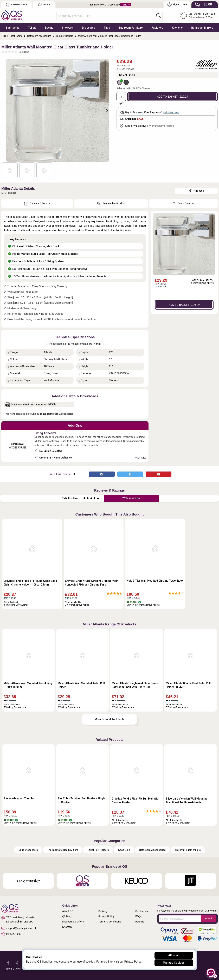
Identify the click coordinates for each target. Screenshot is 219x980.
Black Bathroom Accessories (57, 414)
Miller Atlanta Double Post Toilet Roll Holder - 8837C (188, 685)
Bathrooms (13, 28)
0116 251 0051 (12, 934)
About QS (68, 911)
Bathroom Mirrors (202, 28)
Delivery (103, 911)
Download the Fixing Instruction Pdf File (31, 405)
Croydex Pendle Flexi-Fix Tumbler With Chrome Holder (135, 800)
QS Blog (67, 916)
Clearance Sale (17, 5)
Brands (44, 5)
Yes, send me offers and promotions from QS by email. (189, 911)
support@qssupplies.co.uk (19, 928)
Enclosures (88, 28)
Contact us (142, 911)
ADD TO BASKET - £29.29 (173, 97)
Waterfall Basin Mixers (188, 850)
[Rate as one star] (84, 499)
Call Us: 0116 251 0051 (203, 14)
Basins (49, 28)
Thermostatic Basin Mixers (63, 850)
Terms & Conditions (110, 922)
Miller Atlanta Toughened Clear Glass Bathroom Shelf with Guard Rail (135, 685)
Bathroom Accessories (152, 850)
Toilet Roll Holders (98, 850)
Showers (67, 28)
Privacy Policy (106, 916)
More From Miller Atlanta (110, 719)
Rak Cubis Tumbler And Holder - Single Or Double (81, 800)
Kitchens (177, 28)
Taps (107, 28)
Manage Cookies (174, 963)
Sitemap (67, 927)
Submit (208, 919)
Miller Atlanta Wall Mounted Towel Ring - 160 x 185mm (28, 685)
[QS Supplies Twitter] (17, 963)
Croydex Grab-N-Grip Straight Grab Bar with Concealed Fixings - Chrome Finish (92, 583)
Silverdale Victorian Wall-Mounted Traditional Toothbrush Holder (187, 800)
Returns (140, 922)
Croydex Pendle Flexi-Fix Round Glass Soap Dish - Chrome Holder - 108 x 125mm (30, 583)
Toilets (32, 28)
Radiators (157, 28)
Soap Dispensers (28, 850)
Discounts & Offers (73, 922)
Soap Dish (124, 850)
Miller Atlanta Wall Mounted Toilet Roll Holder (81, 685)
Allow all (174, 955)
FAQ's (139, 916)
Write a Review (131, 498)
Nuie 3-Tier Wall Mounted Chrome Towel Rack (155, 581)
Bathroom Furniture (131, 28)
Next (105, 110)
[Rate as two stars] (86, 499)
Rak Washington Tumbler (19, 798)
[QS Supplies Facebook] (8, 963)
